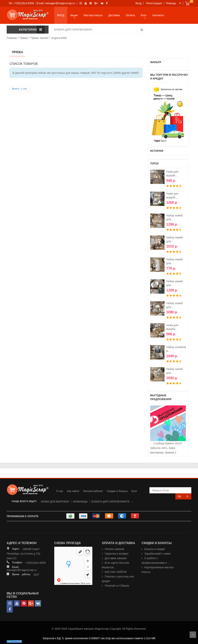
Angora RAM (59, 38)
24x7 (36, 575)
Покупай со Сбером (117, 586)
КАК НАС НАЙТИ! (116, 572)
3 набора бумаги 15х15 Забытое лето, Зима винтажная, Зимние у (166, 448)
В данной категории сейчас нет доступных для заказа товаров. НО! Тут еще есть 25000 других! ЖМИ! (76, 73)
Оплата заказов (114, 549)
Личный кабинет (93, 491)
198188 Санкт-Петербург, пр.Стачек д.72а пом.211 (24, 554)
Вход (139, 3)
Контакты (158, 15)
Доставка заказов (116, 558)
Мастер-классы (93, 15)
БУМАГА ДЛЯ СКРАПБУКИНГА (111, 502)
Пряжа (24, 38)
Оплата (130, 15)
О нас (60, 491)
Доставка (114, 15)
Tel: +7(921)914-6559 (21, 3)
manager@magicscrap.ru (22, 570)
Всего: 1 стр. (20, 89)
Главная (12, 38)
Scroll (193, 635)
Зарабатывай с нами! (157, 554)
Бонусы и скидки (154, 549)
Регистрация (154, 3)
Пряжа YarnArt (40, 38)
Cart (187, 3)
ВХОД (61, 15)
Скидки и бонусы (117, 491)
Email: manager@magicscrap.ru (56, 3)
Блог (144, 15)
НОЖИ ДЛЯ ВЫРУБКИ (55, 502)
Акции (74, 15)
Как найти (73, 491)
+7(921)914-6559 (35, 563)
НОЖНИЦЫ (80, 502)
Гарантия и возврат (117, 554)
